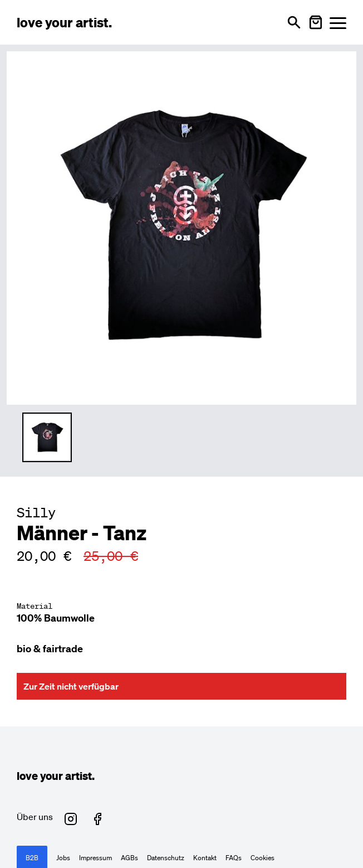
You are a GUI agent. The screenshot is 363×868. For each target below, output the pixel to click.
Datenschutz (166, 858)
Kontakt (205, 858)
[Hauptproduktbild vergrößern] (181, 226)
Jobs (63, 858)
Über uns (35, 817)
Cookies (263, 858)
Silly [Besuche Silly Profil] (36, 512)
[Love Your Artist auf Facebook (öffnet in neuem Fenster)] (97, 819)
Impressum (95, 858)
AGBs (129, 858)
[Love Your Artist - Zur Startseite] (64, 22)
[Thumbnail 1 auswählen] (47, 437)
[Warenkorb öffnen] (316, 22)
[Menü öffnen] (338, 23)
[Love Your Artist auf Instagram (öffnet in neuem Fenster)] (71, 819)
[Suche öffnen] (294, 22)
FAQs (234, 858)
